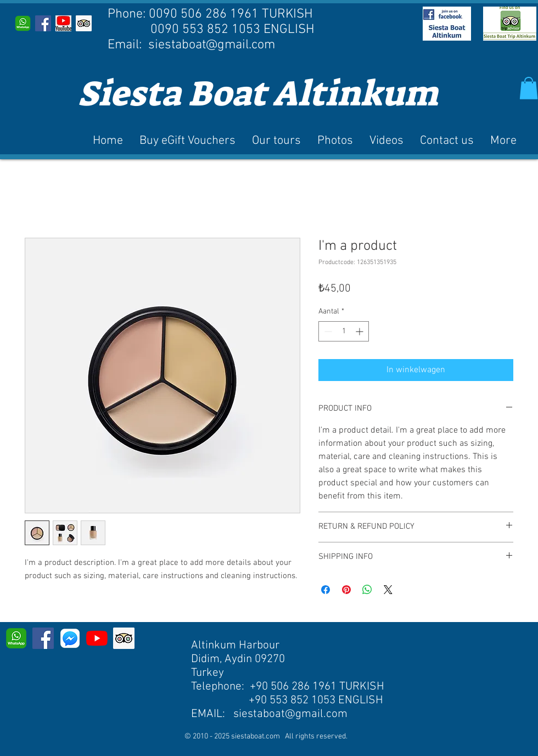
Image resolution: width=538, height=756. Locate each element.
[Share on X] (388, 590)
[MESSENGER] (70, 638)
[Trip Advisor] (84, 23)
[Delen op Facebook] (326, 590)
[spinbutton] (344, 331)
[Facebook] (43, 638)
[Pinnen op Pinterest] (346, 590)
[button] (529, 88)
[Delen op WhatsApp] (367, 590)
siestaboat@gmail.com (212, 45)
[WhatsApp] (23, 23)
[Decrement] (327, 331)
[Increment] (360, 331)
